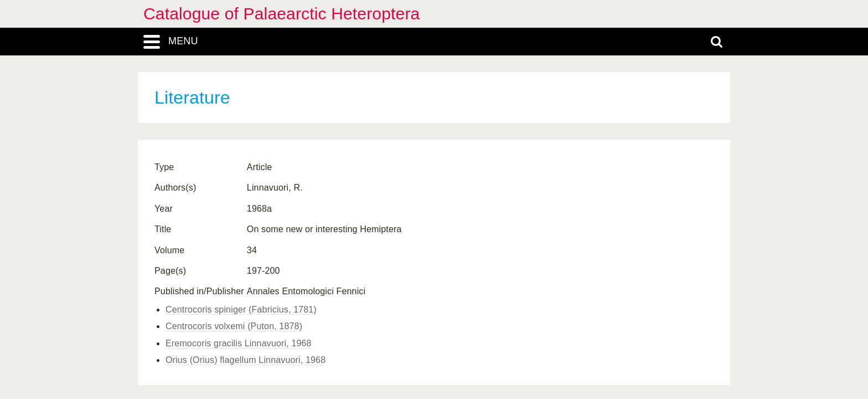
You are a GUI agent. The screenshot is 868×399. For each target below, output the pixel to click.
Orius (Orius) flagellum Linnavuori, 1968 (246, 360)
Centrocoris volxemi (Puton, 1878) (234, 326)
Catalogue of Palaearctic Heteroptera (281, 14)
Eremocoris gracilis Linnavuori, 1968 (239, 343)
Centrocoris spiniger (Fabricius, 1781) (241, 310)
